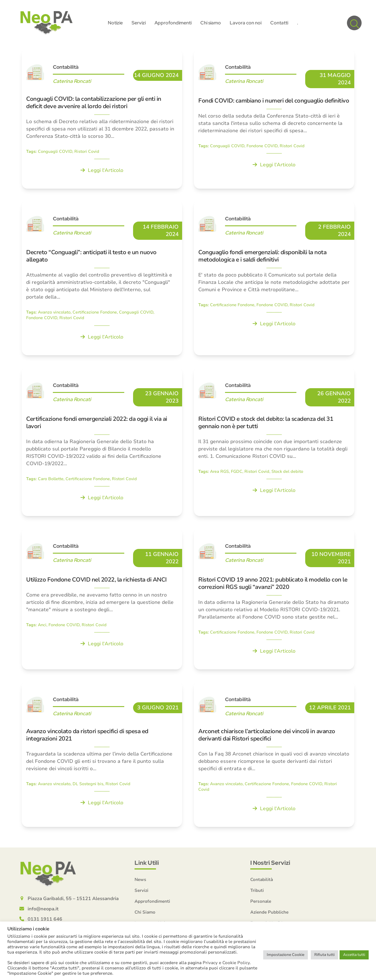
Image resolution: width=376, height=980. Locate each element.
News (140, 881)
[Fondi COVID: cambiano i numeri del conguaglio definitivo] (274, 120)
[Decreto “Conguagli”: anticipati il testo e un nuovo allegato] (102, 279)
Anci (42, 626)
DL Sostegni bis (88, 785)
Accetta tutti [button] (354, 955)
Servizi (141, 892)
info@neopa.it (43, 910)
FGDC (237, 473)
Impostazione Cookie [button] (286, 955)
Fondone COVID (262, 147)
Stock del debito (287, 473)
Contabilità (66, 68)
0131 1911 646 (45, 920)
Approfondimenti (152, 902)
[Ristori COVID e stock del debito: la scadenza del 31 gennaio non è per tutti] (274, 443)
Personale (261, 902)
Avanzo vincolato (54, 313)
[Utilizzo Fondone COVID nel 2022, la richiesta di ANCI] (102, 600)
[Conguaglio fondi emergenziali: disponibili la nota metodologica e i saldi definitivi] (274, 279)
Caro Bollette (51, 480)
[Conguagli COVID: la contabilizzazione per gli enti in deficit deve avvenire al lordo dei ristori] (102, 120)
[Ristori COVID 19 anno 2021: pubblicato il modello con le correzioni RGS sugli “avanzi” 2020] (274, 600)
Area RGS (219, 473)
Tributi (257, 892)
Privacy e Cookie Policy (226, 963)
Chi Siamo (145, 913)
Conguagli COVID (55, 153)
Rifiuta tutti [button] (324, 955)
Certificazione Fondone (95, 313)
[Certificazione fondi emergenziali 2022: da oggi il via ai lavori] (102, 443)
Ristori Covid (87, 153)
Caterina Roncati (72, 82)
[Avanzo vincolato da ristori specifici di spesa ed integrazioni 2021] (102, 755)
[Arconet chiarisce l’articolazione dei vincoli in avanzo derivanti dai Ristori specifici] (274, 755)
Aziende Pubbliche (269, 913)
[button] (354, 24)
